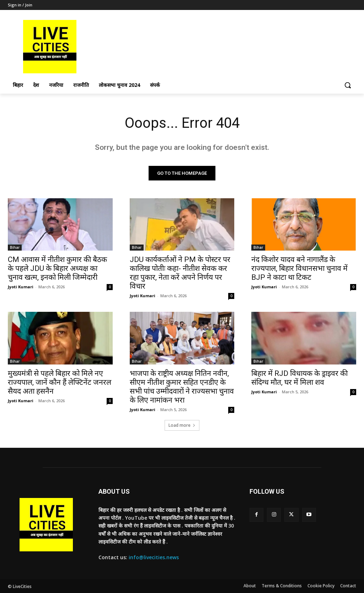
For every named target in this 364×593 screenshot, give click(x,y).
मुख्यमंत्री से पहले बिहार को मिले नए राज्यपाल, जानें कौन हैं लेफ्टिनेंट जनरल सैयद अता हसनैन (60, 382)
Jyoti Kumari (21, 287)
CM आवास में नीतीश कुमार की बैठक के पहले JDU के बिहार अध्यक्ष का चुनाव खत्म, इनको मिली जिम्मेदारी (57, 268)
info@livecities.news (154, 557)
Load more (182, 425)
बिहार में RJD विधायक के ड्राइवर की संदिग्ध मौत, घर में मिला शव (299, 378)
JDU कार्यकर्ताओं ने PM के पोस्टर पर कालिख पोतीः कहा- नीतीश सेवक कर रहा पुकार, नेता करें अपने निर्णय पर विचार (180, 273)
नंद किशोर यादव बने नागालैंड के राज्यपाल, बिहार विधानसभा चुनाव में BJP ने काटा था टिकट (299, 268)
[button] (348, 85)
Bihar (15, 247)
